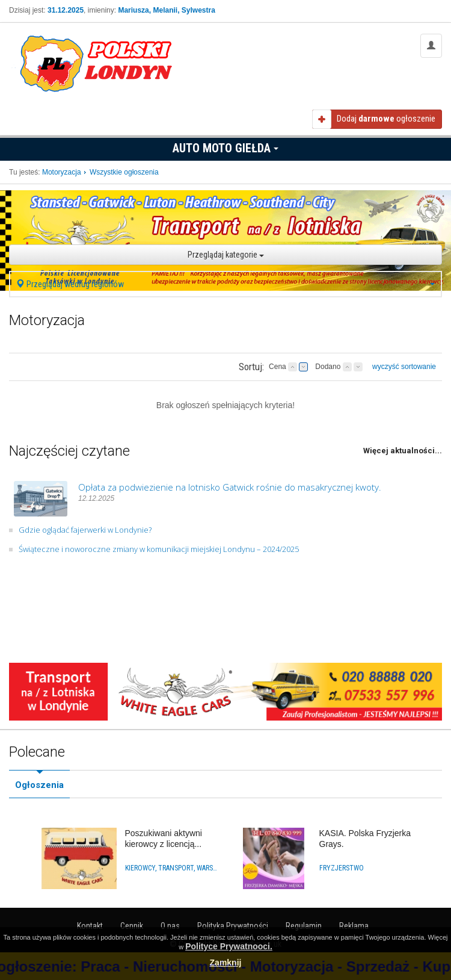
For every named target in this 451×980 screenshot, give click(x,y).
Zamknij (226, 963)
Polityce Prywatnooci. (229, 946)
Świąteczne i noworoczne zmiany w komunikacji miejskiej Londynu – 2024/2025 (159, 549)
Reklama (354, 926)
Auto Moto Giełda (226, 148)
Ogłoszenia (39, 785)
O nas (170, 926)
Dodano (328, 367)
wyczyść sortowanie (404, 367)
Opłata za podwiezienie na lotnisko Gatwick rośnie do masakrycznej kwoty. (230, 487)
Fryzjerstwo (342, 868)
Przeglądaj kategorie (226, 255)
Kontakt (90, 926)
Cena (278, 367)
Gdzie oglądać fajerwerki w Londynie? (85, 530)
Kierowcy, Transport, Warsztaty (172, 868)
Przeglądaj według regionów (226, 284)
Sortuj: (251, 367)
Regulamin (304, 926)
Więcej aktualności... (403, 451)
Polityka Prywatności (233, 926)
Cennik (132, 926)
